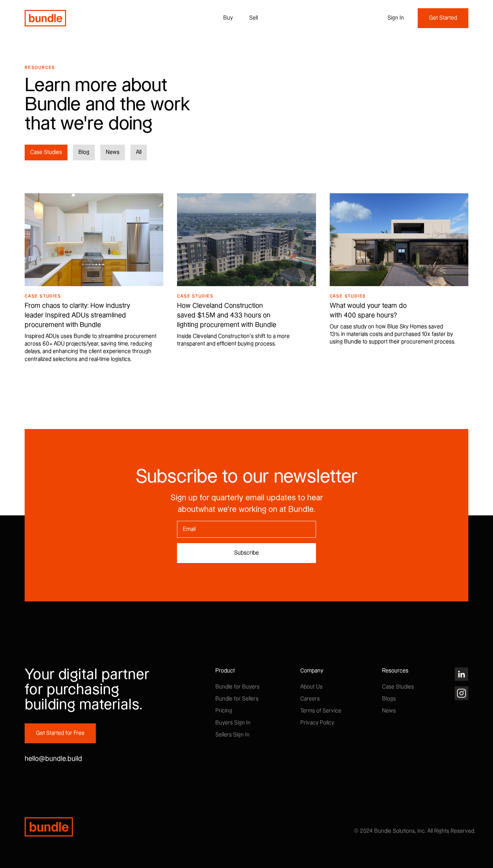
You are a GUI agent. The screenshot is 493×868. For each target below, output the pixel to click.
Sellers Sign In (232, 735)
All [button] (139, 152)
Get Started (443, 18)
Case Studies (398, 687)
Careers (310, 699)
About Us (311, 687)
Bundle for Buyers (237, 687)
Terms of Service (321, 711)
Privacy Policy (317, 723)
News (389, 711)
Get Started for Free (60, 733)
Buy (228, 18)
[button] (396, 18)
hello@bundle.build (53, 759)
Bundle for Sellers (237, 699)
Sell (254, 18)
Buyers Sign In (233, 723)
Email (177, 521)
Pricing (224, 711)
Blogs (389, 699)
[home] (45, 18)
